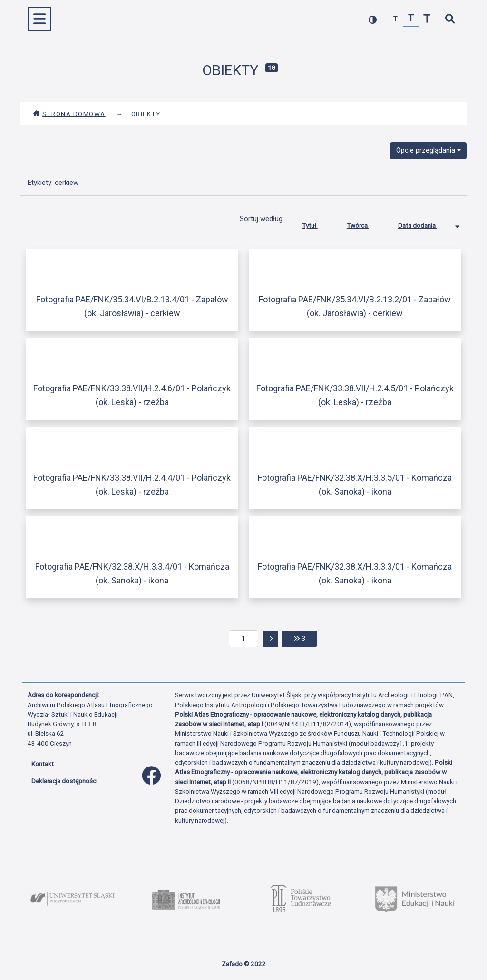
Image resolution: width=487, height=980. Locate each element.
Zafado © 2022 (244, 964)
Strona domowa (69, 114)
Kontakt (43, 764)
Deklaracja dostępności (64, 781)
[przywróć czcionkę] (411, 19)
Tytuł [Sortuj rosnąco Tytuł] (317, 223)
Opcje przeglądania (426, 150)
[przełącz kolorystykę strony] (373, 19)
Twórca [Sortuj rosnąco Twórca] (365, 223)
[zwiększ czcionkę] (427, 19)
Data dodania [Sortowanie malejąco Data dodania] (425, 223)
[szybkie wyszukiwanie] (450, 19)
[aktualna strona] (244, 639)
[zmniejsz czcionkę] (395, 19)
